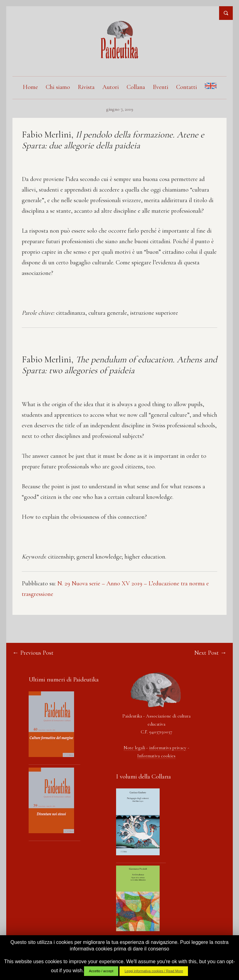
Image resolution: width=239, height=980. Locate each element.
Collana (136, 87)
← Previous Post (33, 653)
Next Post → (210, 653)
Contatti (187, 87)
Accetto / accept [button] (101, 971)
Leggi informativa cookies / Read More (154, 971)
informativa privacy (168, 748)
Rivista (86, 87)
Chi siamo (58, 87)
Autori (111, 87)
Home (30, 87)
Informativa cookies (156, 756)
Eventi (161, 87)
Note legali (134, 748)
